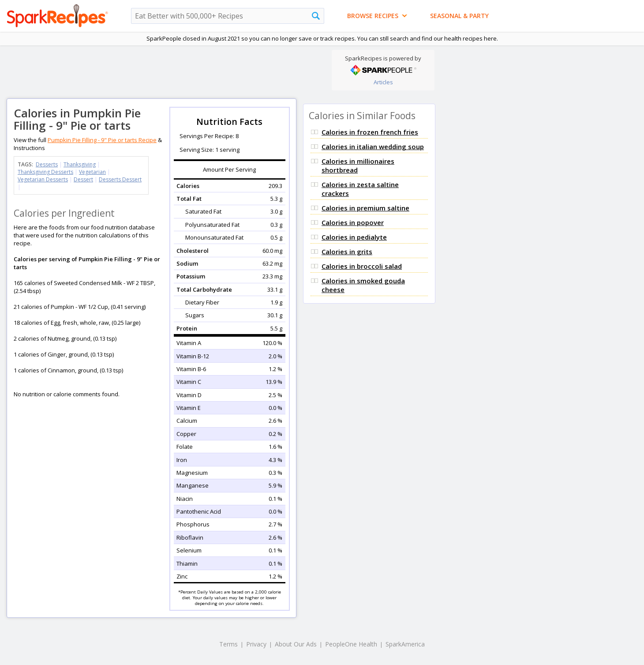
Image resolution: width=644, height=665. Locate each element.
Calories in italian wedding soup (373, 147)
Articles (383, 82)
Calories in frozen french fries (370, 132)
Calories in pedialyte (354, 237)
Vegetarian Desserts (43, 179)
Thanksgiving (80, 164)
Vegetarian (92, 172)
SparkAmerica (405, 644)
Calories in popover (353, 222)
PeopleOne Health (351, 644)
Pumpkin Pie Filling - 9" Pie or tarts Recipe (102, 140)
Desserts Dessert (120, 179)
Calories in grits (347, 252)
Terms (228, 644)
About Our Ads (296, 644)
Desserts (47, 164)
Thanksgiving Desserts (45, 172)
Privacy (256, 644)
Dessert (83, 179)
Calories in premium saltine (365, 208)
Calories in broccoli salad (362, 266)
